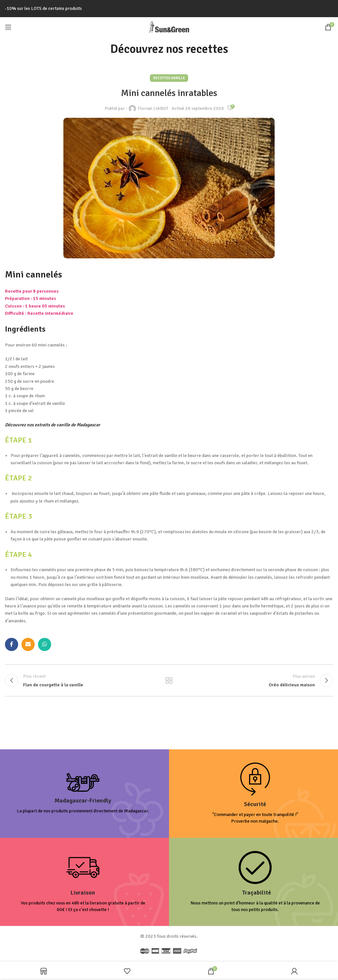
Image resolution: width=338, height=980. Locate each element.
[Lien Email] (28, 644)
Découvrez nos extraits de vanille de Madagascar (52, 425)
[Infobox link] (83, 795)
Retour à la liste (169, 681)
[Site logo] (169, 27)
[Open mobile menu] (8, 27)
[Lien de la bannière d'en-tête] (169, 9)
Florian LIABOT (153, 108)
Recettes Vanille (169, 78)
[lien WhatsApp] (45, 644)
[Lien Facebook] (12, 644)
